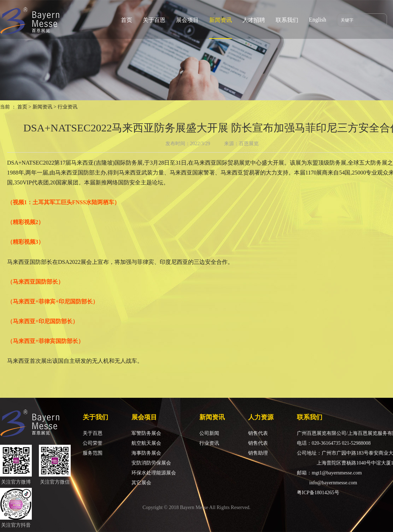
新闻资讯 (221, 20)
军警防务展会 (146, 433)
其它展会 (141, 483)
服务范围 (93, 453)
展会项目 (187, 20)
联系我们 (287, 20)
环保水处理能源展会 (154, 473)
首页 (127, 20)
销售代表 (258, 433)
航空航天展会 (146, 443)
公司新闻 (209, 433)
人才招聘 (254, 20)
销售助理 (258, 453)
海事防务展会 (146, 453)
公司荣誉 (93, 443)
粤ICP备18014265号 (318, 493)
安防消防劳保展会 (151, 463)
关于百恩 (154, 20)
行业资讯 (209, 443)
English (318, 20)
